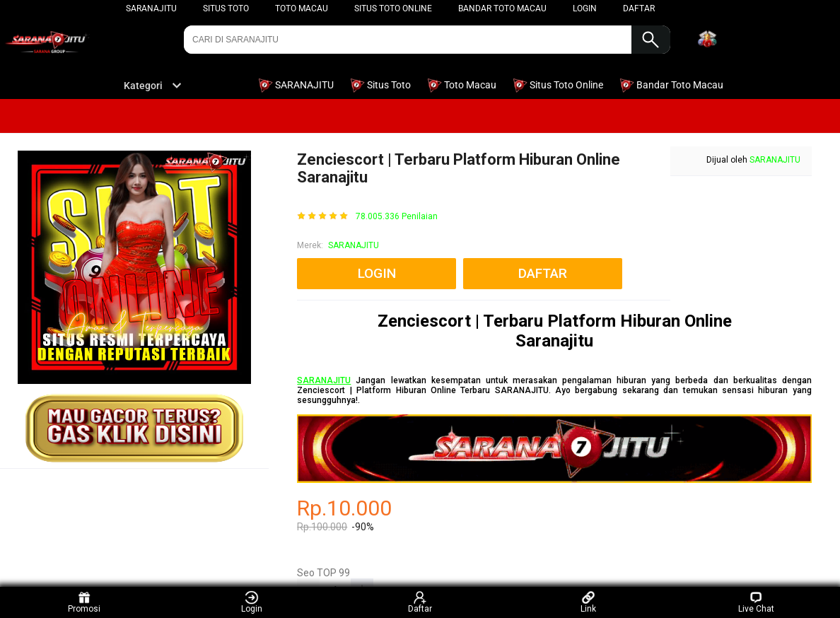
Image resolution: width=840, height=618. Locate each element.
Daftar (420, 602)
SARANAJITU (151, 8)
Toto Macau (302, 8)
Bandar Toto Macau (502, 8)
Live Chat (756, 602)
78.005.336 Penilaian (397, 217)
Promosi (84, 602)
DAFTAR (639, 8)
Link (588, 602)
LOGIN (585, 8)
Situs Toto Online (393, 8)
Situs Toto (226, 8)
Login (252, 602)
